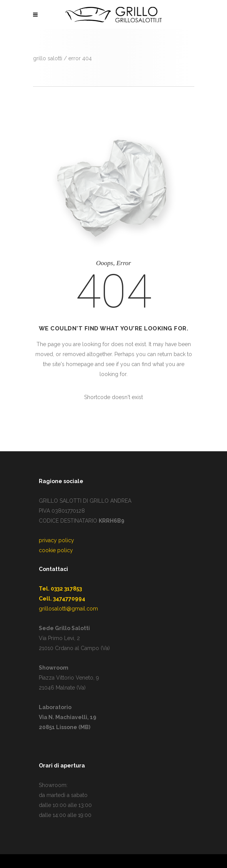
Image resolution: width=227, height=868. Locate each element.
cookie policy (56, 550)
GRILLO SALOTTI (48, 58)
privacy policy (56, 540)
